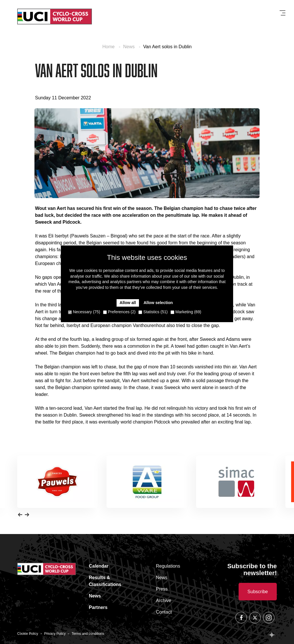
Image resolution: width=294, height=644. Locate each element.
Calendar (99, 566)
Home (109, 47)
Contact (164, 612)
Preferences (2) (119, 312)
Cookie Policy (28, 634)
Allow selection (158, 303)
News (129, 47)
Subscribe (258, 592)
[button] (20, 514)
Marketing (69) (186, 312)
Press (162, 589)
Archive (164, 601)
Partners (98, 607)
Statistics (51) (153, 312)
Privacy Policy (55, 634)
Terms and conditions (88, 634)
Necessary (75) (84, 312)
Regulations (168, 566)
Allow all (128, 303)
